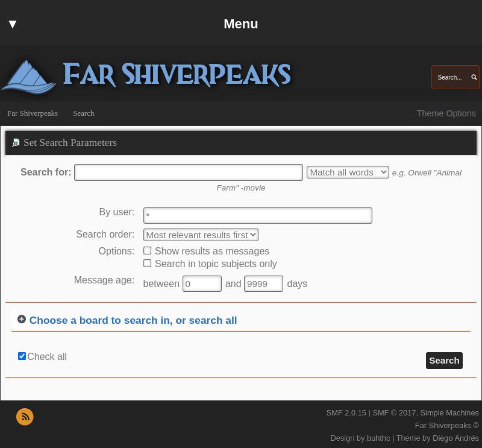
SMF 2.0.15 (346, 413)
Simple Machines (450, 413)
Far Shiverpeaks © (447, 425)
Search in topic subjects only (210, 264)
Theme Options (446, 113)
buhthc (378, 438)
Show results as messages (207, 251)
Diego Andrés (456, 438)
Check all (47, 357)
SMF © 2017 (394, 413)
